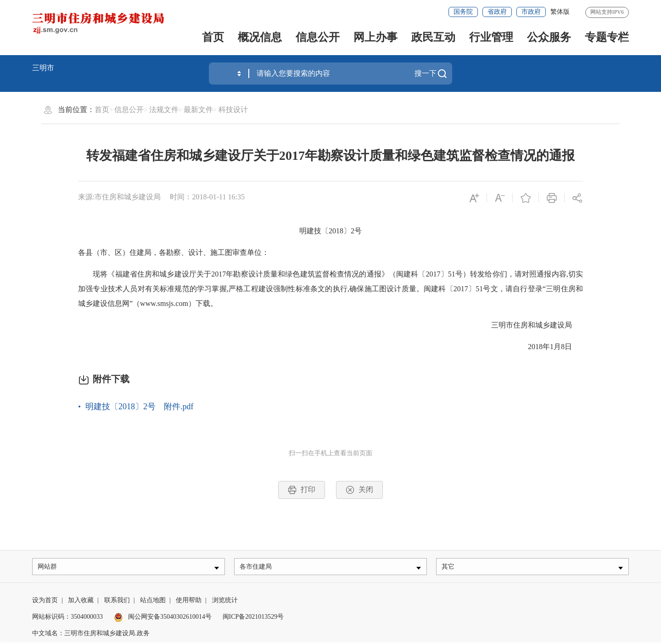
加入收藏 (81, 602)
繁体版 (560, 12)
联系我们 (117, 602)
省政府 (497, 12)
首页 (213, 37)
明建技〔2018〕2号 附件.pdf (140, 407)
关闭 (359, 490)
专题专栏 (607, 37)
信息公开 (318, 37)
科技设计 (233, 110)
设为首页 (45, 602)
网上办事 (375, 37)
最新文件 (198, 110)
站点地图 (153, 602)
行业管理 (491, 37)
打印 (302, 490)
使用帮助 (189, 602)
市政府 (531, 12)
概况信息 (260, 37)
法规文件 (164, 110)
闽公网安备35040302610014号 (163, 619)
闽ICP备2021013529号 (253, 619)
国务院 (463, 12)
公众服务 (549, 37)
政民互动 (433, 37)
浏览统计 (225, 602)
